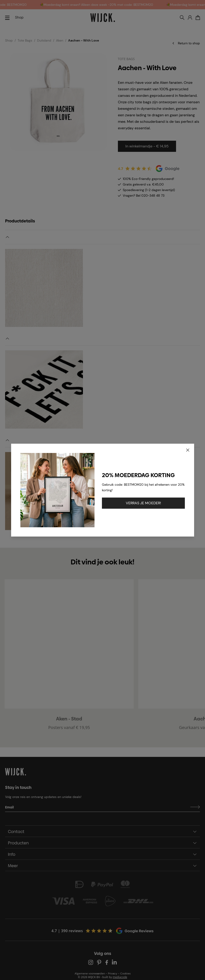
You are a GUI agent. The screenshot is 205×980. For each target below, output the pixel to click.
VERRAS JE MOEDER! (143, 503)
